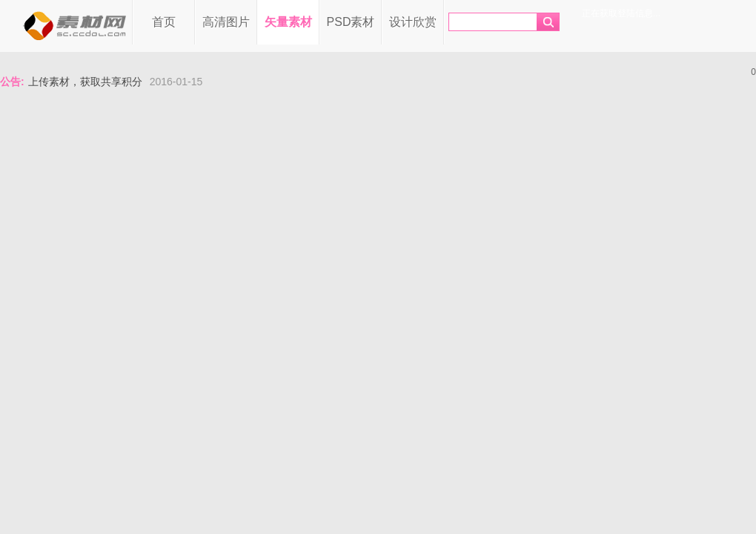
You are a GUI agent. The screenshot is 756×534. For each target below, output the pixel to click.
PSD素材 (351, 22)
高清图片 (226, 22)
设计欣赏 (413, 22)
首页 (164, 22)
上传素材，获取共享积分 (85, 82)
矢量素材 (288, 22)
